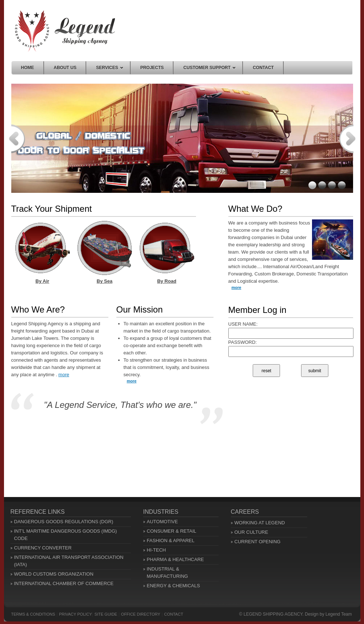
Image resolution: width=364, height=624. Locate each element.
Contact (263, 68)
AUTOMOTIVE (163, 522)
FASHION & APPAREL (171, 540)
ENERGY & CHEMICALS (173, 586)
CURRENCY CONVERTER (43, 548)
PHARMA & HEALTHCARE (175, 559)
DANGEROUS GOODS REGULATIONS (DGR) (64, 522)
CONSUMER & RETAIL (172, 531)
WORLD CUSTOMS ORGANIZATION (54, 574)
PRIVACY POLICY (75, 614)
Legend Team (339, 614)
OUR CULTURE (251, 532)
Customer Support (209, 68)
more (64, 375)
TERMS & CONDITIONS (33, 614)
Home (65, 31)
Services (109, 68)
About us (65, 68)
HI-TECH (157, 550)
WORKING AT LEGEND (260, 523)
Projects (152, 68)
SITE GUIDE (106, 614)
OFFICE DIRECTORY (141, 614)
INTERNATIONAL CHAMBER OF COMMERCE (64, 583)
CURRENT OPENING (258, 542)
